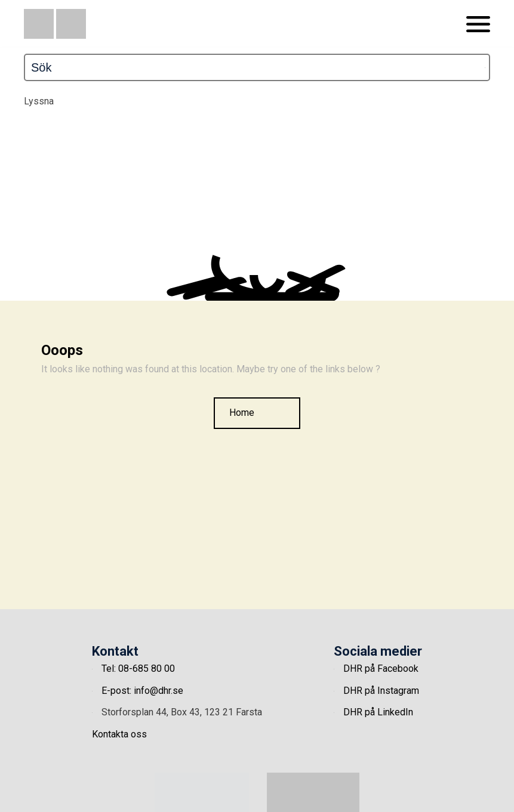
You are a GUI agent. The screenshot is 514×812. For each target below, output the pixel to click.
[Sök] (211, 67)
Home (242, 413)
